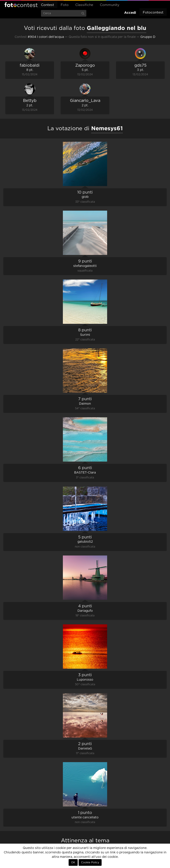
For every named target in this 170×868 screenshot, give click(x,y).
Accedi (130, 13)
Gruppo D (148, 37)
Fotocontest (21, 5)
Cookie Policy (90, 862)
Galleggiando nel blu (117, 28)
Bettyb (30, 101)
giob (85, 197)
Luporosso (85, 680)
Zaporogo (85, 66)
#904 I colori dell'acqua (46, 37)
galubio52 (85, 542)
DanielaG (85, 749)
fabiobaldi (30, 66)
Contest (47, 5)
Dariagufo (85, 611)
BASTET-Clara (85, 473)
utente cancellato (85, 818)
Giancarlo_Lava (85, 101)
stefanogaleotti (85, 266)
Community (110, 5)
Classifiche (84, 5)
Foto (65, 5)
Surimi (85, 335)
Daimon (85, 404)
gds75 (140, 66)
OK (73, 862)
